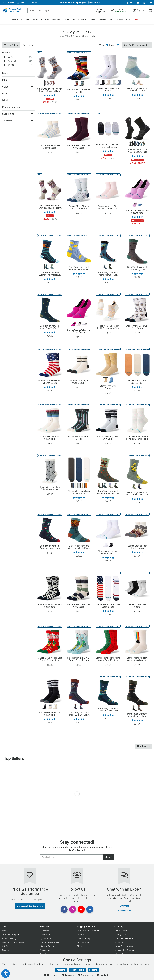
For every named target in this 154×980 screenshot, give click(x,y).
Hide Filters (11, 45)
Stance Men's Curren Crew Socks (79, 91)
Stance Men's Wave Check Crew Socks (50, 606)
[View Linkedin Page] (90, 909)
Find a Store (8, 3)
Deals (136, 19)
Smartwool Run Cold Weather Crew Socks (137, 151)
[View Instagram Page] (144, 3)
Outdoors (56, 19)
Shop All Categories (11, 934)
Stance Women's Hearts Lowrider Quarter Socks (137, 438)
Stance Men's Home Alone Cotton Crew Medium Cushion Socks (108, 659)
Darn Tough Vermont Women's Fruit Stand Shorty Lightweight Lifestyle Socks (79, 268)
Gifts (128, 19)
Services (33, 3)
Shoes (35, 19)
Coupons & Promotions (13, 942)
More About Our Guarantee (30, 906)
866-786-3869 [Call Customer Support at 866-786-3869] (124, 911)
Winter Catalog (9, 938)
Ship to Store (83, 942)
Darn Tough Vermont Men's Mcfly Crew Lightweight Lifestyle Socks (137, 268)
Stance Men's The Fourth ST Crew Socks (50, 382)
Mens (93, 19)
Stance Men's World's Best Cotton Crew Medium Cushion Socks (50, 659)
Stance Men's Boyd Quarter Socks (79, 382)
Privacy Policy (121, 934)
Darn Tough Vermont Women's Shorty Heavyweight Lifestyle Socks (137, 90)
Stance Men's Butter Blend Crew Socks (79, 147)
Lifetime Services (47, 946)
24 (107, 45)
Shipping (81, 946)
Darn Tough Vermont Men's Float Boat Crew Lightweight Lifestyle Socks (108, 710)
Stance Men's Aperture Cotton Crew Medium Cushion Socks (137, 659)
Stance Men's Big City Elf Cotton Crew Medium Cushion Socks (79, 659)
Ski (73, 19)
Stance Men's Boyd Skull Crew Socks (108, 438)
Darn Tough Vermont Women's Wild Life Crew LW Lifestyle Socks (108, 492)
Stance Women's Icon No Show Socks (137, 212)
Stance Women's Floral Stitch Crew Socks (50, 488)
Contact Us (45, 934)
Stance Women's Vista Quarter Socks (50, 147)
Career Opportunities (124, 946)
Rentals (21, 3)
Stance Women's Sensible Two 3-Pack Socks (108, 146)
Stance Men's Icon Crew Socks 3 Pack (79, 492)
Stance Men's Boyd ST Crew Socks (50, 714)
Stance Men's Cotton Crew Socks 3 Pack (108, 606)
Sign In (138, 10)
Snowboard (83, 19)
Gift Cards (7, 946)
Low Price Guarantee (49, 942)
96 (118, 45)
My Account (45, 938)
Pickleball (45, 19)
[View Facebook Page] (138, 3)
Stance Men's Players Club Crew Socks (79, 208)
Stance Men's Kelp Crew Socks (79, 438)
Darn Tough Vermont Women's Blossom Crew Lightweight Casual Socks (137, 494)
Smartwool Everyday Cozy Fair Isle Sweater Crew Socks (50, 90)
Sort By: (137, 45)
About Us (119, 942)
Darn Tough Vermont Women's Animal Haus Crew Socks (50, 274)
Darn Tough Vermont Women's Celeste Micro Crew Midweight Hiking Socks (79, 547)
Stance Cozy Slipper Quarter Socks (137, 547)
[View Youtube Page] (151, 3)
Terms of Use (121, 930)
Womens (103, 19)
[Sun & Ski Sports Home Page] (12, 10)
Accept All (61, 970)
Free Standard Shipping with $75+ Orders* (80, 3)
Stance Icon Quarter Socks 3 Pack (137, 382)
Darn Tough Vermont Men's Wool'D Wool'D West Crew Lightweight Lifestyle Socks (50, 327)
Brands (120, 19)
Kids (112, 19)
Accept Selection (77, 970)
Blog (129, 3)
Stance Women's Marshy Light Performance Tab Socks (108, 327)
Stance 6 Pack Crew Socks (137, 606)
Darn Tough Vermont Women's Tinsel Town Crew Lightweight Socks (50, 547)
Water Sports (17, 19)
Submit (109, 857)
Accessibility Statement (125, 950)
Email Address (40, 854)
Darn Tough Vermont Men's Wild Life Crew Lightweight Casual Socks (79, 714)
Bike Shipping (83, 938)
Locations (44, 930)
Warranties (45, 950)
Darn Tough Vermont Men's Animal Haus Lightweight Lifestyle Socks (108, 274)
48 (112, 45)
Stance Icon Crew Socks (108, 387)
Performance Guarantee (88, 930)
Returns (81, 934)
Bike (27, 19)
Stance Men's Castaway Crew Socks (137, 327)
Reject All (93, 970)
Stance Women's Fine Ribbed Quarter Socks (108, 208)
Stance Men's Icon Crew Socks (108, 90)
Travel (66, 19)
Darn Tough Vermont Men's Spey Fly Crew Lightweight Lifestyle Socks (137, 715)
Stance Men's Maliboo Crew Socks (50, 438)
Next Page (143, 746)
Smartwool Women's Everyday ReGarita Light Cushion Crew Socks (50, 207)
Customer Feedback (124, 938)
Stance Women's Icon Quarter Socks (108, 552)
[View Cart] (150, 10)
